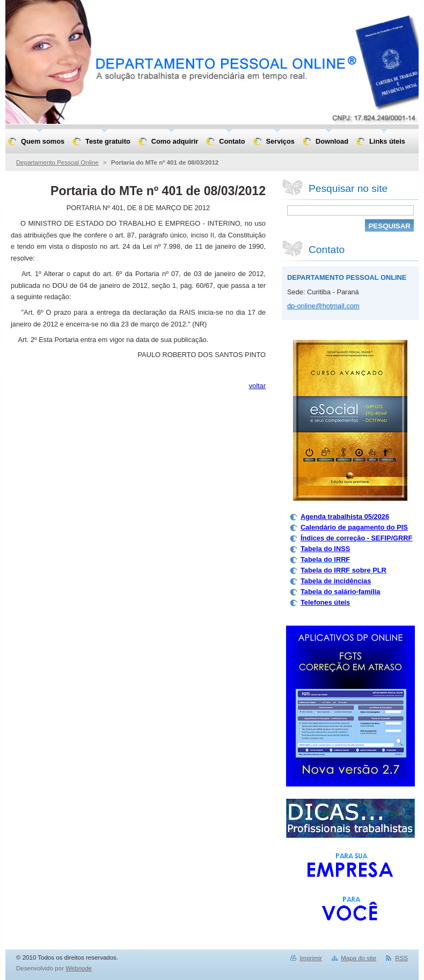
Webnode (79, 968)
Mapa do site (359, 958)
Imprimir (311, 958)
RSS (401, 958)
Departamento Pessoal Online (57, 162)
